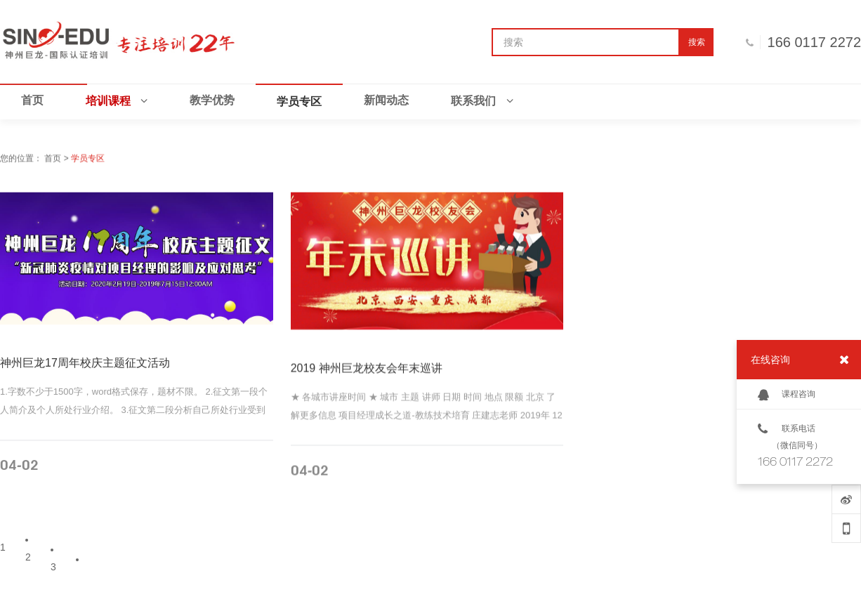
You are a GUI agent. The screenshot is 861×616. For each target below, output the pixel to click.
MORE (238, 471)
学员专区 (88, 159)
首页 (53, 159)
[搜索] (586, 42)
